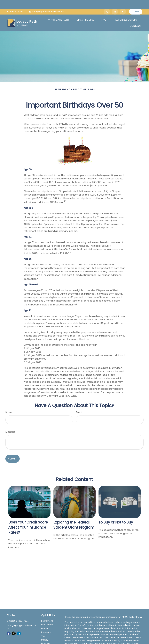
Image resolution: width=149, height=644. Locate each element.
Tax (43, 627)
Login (136, 3)
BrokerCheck (135, 608)
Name (9, 404)
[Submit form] (13, 450)
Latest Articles (48, 639)
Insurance (46, 624)
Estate (45, 620)
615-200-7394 (16, 3)
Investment (47, 616)
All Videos (46, 642)
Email (79, 404)
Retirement (47, 612)
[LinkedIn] (115, 3)
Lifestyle (45, 635)
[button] (58, 11)
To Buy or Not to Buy (116, 514)
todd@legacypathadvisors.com (46, 3)
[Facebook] (123, 3)
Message (10, 423)
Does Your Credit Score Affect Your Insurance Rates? (28, 519)
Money (45, 631)
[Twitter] (107, 3)
